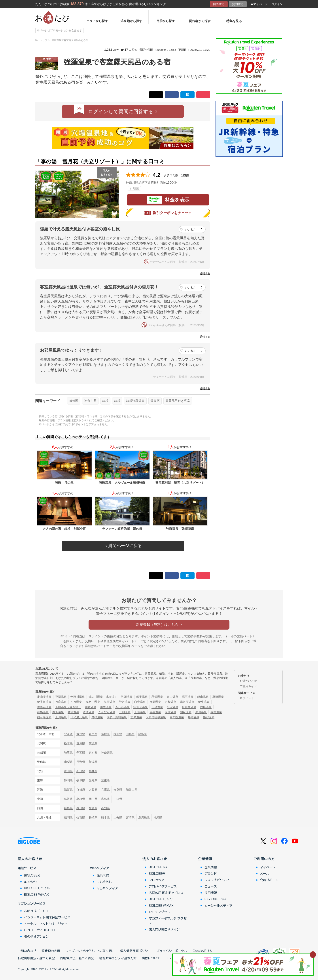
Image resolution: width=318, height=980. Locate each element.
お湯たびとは (248, 681)
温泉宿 (155, 401)
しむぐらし (104, 882)
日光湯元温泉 (79, 717)
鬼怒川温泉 (93, 702)
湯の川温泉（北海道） (103, 697)
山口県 (118, 799)
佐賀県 (81, 817)
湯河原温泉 (187, 702)
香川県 (81, 808)
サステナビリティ (217, 880)
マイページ (259, 4)
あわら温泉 (122, 707)
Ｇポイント (247, 698)
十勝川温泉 (78, 697)
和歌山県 (132, 790)
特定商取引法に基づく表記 (36, 958)
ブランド (211, 873)
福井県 (93, 771)
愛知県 (93, 780)
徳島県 (68, 808)
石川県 (81, 771)
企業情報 (205, 859)
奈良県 (118, 790)
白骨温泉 (140, 702)
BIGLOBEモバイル (37, 888)
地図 (134, 188)
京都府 (81, 790)
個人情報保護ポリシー (136, 951)
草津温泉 (218, 697)
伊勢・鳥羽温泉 (117, 717)
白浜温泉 (58, 712)
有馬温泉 (43, 712)
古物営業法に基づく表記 (77, 958)
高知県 (105, 808)
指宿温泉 (209, 717)
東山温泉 (172, 697)
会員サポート (269, 880)
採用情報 (211, 893)
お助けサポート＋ (36, 911)
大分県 (118, 817)
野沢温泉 (125, 702)
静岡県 (68, 780)
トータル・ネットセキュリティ (46, 924)
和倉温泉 (91, 707)
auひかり (30, 882)
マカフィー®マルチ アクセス (168, 921)
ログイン (277, 4)
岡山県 (93, 799)
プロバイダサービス (163, 886)
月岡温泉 (155, 702)
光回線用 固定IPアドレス (166, 893)
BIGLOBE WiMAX (36, 894)
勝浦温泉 (73, 712)
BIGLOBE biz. (159, 867)
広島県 (105, 799)
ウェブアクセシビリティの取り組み (90, 951)
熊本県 (105, 817)
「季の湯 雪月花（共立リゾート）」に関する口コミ (100, 161)
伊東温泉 (204, 702)
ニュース (211, 886)
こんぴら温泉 (107, 712)
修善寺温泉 (44, 707)
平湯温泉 (172, 707)
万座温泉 (61, 702)
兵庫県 (105, 790)
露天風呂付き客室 (178, 401)
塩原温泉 (110, 702)
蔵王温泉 (188, 697)
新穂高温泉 (189, 707)
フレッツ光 (157, 880)
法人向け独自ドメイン (164, 929)
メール (265, 873)
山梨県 (68, 762)
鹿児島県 (144, 817)
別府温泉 (186, 712)
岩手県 (93, 734)
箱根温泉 (97, 717)
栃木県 (68, 743)
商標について (151, 958)
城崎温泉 (206, 707)
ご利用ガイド (248, 686)
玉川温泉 (61, 717)
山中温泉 (106, 707)
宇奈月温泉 (141, 707)
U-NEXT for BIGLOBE (40, 930)
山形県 (130, 734)
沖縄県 (158, 817)
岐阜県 (81, 780)
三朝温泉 (125, 712)
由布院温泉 (177, 717)
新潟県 (93, 762)
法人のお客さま (155, 859)
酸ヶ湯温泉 (44, 717)
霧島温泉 (216, 712)
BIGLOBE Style (215, 899)
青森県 (81, 734)
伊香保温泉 (44, 702)
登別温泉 (61, 697)
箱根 (105, 401)
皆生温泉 (155, 712)
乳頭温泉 (127, 697)
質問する (238, 4)
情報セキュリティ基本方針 (118, 958)
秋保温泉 (157, 697)
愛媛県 (93, 808)
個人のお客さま (30, 859)
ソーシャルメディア (218, 905)
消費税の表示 (51, 951)
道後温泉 (89, 712)
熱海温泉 (193, 717)
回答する (219, 4)
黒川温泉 (201, 712)
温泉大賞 (103, 875)
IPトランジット (159, 912)
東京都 (93, 753)
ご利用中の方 (264, 859)
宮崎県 (130, 817)
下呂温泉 (157, 707)
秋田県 (118, 734)
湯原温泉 (170, 712)
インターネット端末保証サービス (47, 917)
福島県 (143, 734)
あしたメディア (107, 888)
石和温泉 (170, 702)
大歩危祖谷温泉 (156, 717)
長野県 (81, 762)
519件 (185, 175)
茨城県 (93, 743)
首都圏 (74, 401)
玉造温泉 (140, 712)
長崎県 (93, 817)
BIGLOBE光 (32, 875)
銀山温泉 (203, 697)
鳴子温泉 (142, 697)
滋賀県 (68, 790)
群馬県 (81, 743)
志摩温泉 (136, 717)
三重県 (105, 780)
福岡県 (68, 817)
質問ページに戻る (124, 546)
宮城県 (105, 734)
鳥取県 (68, 799)
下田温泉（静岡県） (68, 707)
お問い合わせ (27, 951)
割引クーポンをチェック (168, 213)
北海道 (68, 734)
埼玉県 (68, 753)
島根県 (81, 799)
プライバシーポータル (172, 951)
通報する (205, 273)
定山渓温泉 (44, 697)
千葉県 (81, 753)
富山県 (68, 771)
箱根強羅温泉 (135, 401)
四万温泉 (76, 702)
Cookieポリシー (204, 951)
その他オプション (36, 936)
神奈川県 (90, 401)
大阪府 (93, 790)
